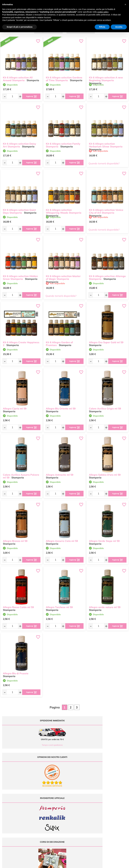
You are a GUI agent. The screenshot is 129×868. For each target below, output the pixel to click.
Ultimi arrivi (71, 801)
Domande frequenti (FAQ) (109, 801)
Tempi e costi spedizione (32, 745)
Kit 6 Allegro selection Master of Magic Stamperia (63, 275)
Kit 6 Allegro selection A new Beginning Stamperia (106, 77)
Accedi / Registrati (74, 812)
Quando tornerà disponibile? (104, 163)
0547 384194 (44, 810)
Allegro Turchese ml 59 (59, 605)
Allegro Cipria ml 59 (15, 406)
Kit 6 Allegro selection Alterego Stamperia (107, 275)
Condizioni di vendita (107, 809)
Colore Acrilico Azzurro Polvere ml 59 (21, 474)
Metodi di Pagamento (107, 803)
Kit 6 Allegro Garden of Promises (59, 341)
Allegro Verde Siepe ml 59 (104, 539)
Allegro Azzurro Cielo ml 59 (62, 539)
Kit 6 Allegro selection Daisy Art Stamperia (19, 143)
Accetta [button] (119, 27)
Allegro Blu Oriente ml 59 (61, 406)
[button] (125, 4)
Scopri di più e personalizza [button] (20, 27)
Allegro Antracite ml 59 (60, 472)
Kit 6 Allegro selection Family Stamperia (63, 143)
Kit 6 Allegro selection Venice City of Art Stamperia (106, 209)
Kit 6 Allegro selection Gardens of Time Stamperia (64, 77)
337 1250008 (44, 819)
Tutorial (70, 806)
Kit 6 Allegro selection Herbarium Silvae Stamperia (106, 143)
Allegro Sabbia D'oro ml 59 (105, 472)
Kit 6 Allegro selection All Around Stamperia (18, 77)
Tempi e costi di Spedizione (109, 806)
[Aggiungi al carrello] (29, 96)
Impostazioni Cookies (107, 814)
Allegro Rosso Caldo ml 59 (18, 605)
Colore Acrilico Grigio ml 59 (105, 406)
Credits (103, 864)
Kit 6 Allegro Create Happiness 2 (21, 341)
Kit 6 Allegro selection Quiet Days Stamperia (19, 209)
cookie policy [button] (103, 12)
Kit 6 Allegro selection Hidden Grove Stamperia (20, 275)
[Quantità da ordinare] (10, 96)
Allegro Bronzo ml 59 (15, 539)
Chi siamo (70, 809)
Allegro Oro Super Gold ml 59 (106, 340)
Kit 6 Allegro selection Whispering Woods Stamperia (64, 209)
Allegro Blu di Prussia (16, 671)
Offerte (69, 803)
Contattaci (71, 814)
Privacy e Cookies (106, 812)
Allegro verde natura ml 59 (105, 605)
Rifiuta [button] (102, 27)
